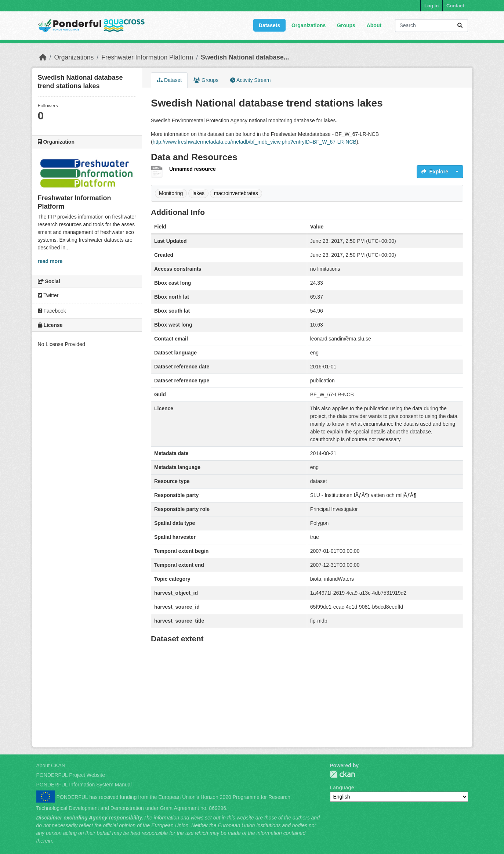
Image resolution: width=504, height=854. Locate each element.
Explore (435, 172)
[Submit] (460, 26)
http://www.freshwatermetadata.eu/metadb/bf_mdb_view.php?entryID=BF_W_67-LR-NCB (255, 142)
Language (342, 788)
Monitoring (171, 193)
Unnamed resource (193, 169)
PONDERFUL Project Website (71, 775)
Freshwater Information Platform (147, 57)
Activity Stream (250, 80)
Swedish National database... (245, 57)
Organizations (309, 25)
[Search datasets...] (432, 26)
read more (50, 261)
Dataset (169, 80)
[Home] (43, 57)
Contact (455, 6)
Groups (346, 25)
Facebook (52, 311)
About (374, 25)
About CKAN (51, 765)
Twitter (48, 295)
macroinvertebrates (236, 193)
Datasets (269, 25)
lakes (198, 193)
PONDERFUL (342, 774)
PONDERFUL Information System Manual (84, 785)
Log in (432, 6)
